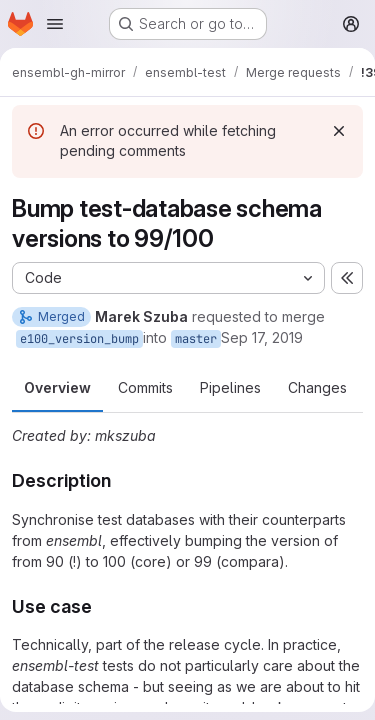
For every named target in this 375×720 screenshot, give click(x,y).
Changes (317, 387)
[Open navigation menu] (55, 24)
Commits (145, 387)
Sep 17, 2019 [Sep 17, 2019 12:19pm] (262, 337)
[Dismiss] (339, 131)
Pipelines (230, 387)
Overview (57, 387)
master (196, 339)
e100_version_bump (79, 339)
